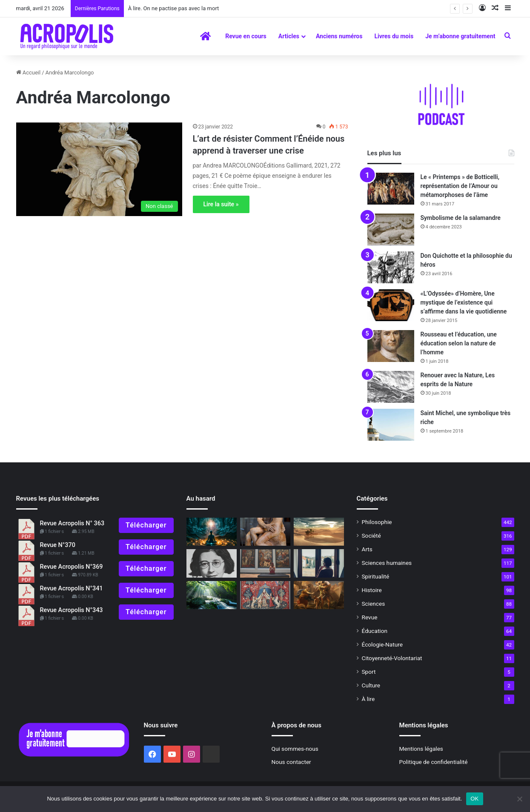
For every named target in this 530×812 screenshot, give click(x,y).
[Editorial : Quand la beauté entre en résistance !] (265, 563)
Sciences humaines (387, 563)
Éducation (375, 631)
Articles (289, 36)
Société (371, 536)
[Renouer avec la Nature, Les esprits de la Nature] (391, 387)
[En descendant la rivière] (212, 595)
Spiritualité (376, 576)
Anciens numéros (339, 36)
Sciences (374, 604)
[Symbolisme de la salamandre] (391, 229)
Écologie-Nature (382, 644)
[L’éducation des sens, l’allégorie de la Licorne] (265, 595)
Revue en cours (246, 36)
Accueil (29, 73)
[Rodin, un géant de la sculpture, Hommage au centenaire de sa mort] (265, 532)
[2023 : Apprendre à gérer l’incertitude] (319, 595)
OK (474, 799)
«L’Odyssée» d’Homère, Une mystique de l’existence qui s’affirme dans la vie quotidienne (464, 302)
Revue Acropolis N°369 (72, 567)
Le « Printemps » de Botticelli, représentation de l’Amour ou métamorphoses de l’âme (460, 186)
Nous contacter (291, 762)
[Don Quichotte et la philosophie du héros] (391, 267)
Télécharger (146, 525)
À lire (368, 699)
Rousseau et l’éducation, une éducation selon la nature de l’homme (459, 343)
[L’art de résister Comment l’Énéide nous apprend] (99, 169)
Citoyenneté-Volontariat (392, 658)
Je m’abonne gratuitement (460, 36)
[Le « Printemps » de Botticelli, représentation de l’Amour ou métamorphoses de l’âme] (391, 189)
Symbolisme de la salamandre (461, 218)
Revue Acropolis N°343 (72, 610)
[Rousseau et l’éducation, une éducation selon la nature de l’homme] (391, 346)
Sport (369, 672)
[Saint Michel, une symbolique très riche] (391, 425)
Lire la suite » (221, 204)
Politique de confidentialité (434, 762)
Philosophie (377, 522)
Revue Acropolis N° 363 (72, 523)
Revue (370, 617)
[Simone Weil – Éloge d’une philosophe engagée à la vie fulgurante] (212, 563)
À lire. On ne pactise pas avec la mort (174, 8)
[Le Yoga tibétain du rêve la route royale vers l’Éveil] (212, 532)
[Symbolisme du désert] (319, 532)
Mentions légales (421, 749)
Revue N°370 (58, 545)
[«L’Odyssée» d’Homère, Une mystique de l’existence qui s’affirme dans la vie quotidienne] (391, 305)
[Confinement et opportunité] (319, 563)
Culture (371, 685)
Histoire (372, 590)
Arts (367, 549)
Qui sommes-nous (295, 749)
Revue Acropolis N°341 (72, 588)
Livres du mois (394, 36)
